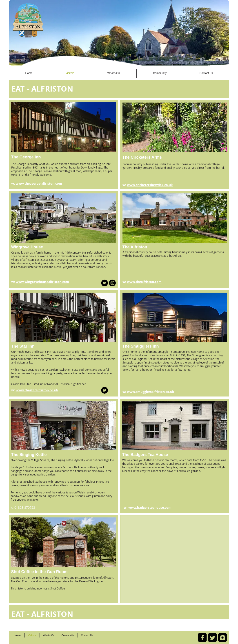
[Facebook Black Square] (202, 637)
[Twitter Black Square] (212, 637)
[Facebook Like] (179, 59)
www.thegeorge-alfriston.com (39, 183)
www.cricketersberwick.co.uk (150, 185)
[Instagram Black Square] (222, 637)
